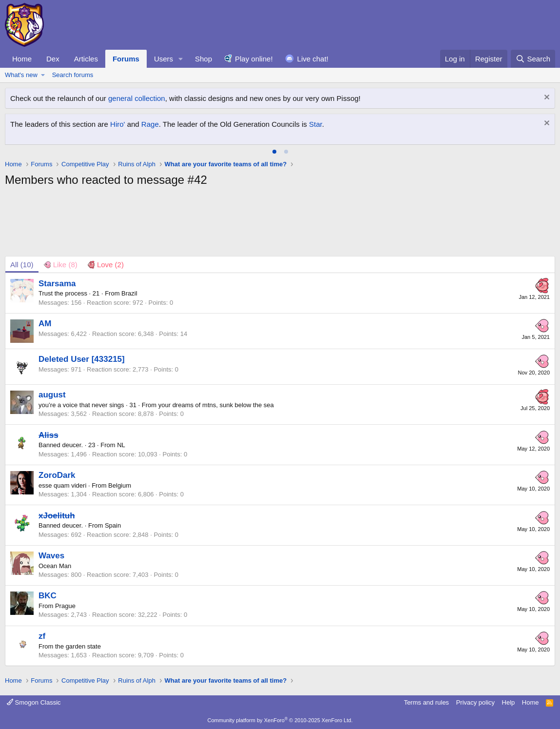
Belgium (120, 485)
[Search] (533, 59)
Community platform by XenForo (280, 720)
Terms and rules (426, 702)
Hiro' (117, 124)
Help (509, 702)
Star (316, 124)
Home (22, 59)
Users (164, 59)
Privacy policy (475, 702)
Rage (150, 124)
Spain (113, 525)
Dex (53, 59)
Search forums (73, 75)
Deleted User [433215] (82, 359)
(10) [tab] (22, 265)
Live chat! (313, 59)
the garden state (78, 646)
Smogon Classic (34, 702)
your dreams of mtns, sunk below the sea (216, 405)
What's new (21, 75)
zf (42, 636)
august (52, 395)
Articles (86, 59)
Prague (65, 606)
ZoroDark (57, 475)
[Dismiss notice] (546, 98)
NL (121, 445)
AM (45, 324)
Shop (203, 59)
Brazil (129, 293)
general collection (137, 98)
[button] (181, 59)
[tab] (274, 152)
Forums (126, 59)
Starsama (57, 284)
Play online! (254, 59)
